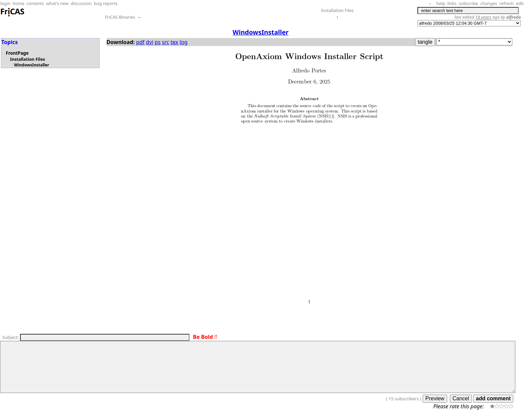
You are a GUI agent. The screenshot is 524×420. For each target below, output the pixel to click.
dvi (150, 42)
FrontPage (17, 53)
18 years (483, 17)
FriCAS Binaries (120, 17)
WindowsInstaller (32, 65)
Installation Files (337, 10)
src (166, 42)
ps (158, 42)
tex (174, 42)
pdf (140, 42)
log (183, 42)
